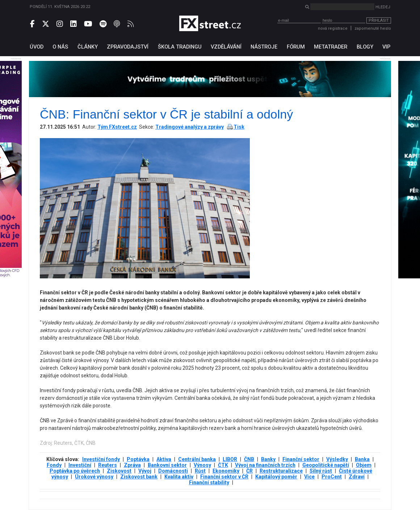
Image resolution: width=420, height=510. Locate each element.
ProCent (332, 477)
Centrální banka (197, 459)
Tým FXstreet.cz (117, 127)
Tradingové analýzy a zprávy (190, 127)
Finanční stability (209, 482)
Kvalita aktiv (179, 477)
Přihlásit (379, 20)
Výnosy (202, 465)
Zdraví (357, 477)
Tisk (239, 127)
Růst (200, 471)
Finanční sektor (301, 459)
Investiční (80, 465)
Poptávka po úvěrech (75, 471)
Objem (364, 465)
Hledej (383, 7)
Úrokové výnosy (94, 477)
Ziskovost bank (139, 477)
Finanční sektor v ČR (224, 477)
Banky (268, 459)
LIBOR (230, 459)
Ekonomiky (226, 471)
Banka (362, 459)
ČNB (249, 459)
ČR (249, 471)
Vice (309, 477)
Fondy (54, 465)
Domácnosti (173, 471)
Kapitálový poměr (276, 477)
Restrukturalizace (281, 471)
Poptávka (138, 459)
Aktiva (164, 459)
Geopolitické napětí (326, 465)
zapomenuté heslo (373, 28)
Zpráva (132, 465)
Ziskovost (119, 471)
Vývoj (145, 471)
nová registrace (333, 28)
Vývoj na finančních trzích (265, 465)
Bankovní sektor (167, 465)
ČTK (223, 465)
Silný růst (321, 471)
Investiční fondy (101, 459)
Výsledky (337, 459)
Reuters (108, 465)
